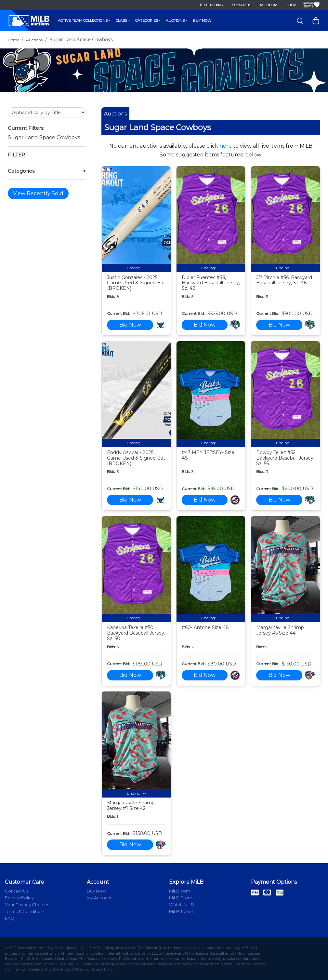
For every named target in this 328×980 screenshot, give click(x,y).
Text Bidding (211, 5)
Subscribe (242, 5)
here (226, 146)
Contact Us (17, 891)
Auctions (175, 20)
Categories (147, 20)
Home (13, 40)
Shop (291, 5)
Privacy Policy (19, 898)
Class (121, 20)
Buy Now (202, 20)
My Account (99, 898)
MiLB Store (181, 898)
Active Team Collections (83, 20)
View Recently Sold (38, 193)
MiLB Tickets (182, 911)
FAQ (10, 918)
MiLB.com (269, 5)
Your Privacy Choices (27, 905)
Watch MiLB (182, 905)
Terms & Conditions (25, 911)
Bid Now (130, 325)
